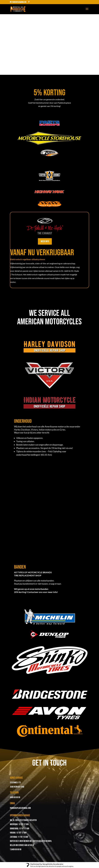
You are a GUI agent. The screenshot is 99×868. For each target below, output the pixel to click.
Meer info (45, 241)
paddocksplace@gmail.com (20, 808)
